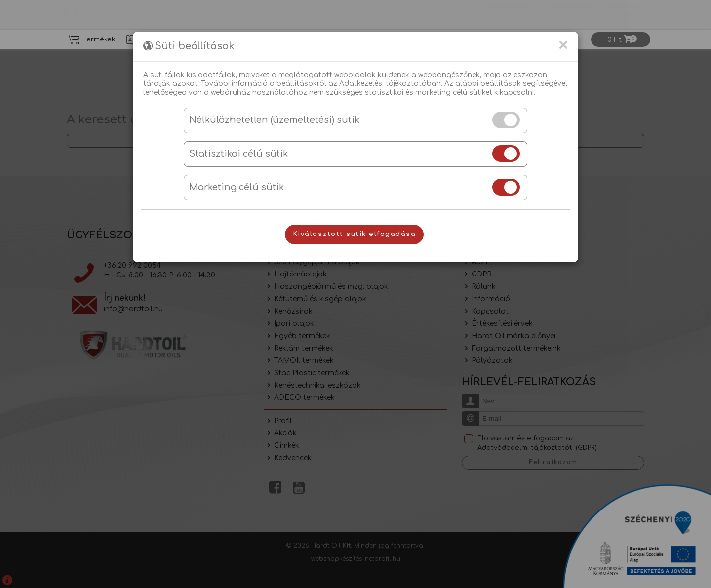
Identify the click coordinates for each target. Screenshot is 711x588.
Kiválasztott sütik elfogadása (355, 234)
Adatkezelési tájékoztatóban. (391, 84)
